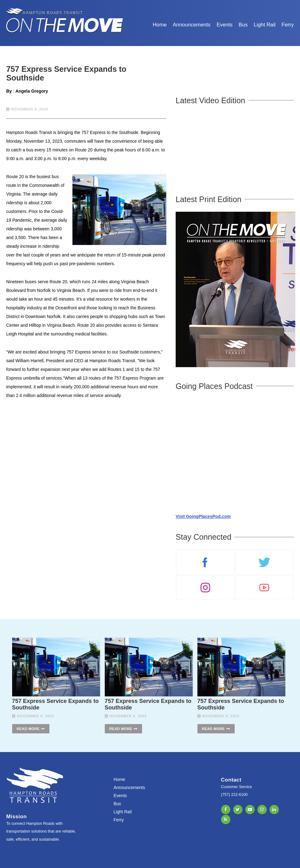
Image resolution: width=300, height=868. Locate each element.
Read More (28, 729)
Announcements (192, 25)
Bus (243, 25)
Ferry (288, 25)
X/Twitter (238, 810)
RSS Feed (226, 820)
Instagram (262, 810)
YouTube (250, 810)
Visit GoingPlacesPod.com (203, 516)
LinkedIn (274, 810)
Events (225, 25)
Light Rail (265, 25)
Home (160, 25)
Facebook (226, 810)
